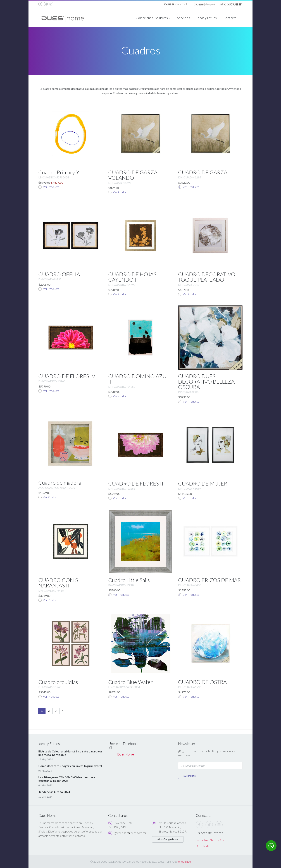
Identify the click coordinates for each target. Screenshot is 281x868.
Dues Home (126, 754)
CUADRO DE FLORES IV (67, 376)
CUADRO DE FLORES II (136, 483)
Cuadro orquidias (58, 682)
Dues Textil (202, 846)
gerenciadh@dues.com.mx (130, 833)
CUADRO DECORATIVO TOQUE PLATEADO (207, 277)
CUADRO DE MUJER (203, 483)
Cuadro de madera (60, 482)
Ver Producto (49, 187)
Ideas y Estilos (207, 18)
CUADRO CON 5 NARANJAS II (58, 583)
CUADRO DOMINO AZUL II (139, 379)
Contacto (230, 18)
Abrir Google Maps (168, 839)
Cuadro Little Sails (129, 580)
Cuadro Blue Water (130, 682)
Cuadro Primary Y (59, 172)
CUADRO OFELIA (59, 274)
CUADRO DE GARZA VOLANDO (133, 175)
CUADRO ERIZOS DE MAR (209, 580)
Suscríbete (190, 776)
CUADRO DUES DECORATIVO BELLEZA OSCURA (206, 381)
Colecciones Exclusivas (153, 18)
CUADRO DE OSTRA (202, 682)
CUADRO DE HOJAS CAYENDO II (132, 277)
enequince (184, 861)
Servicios (184, 18)
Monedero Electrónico (210, 840)
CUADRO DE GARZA (203, 172)
